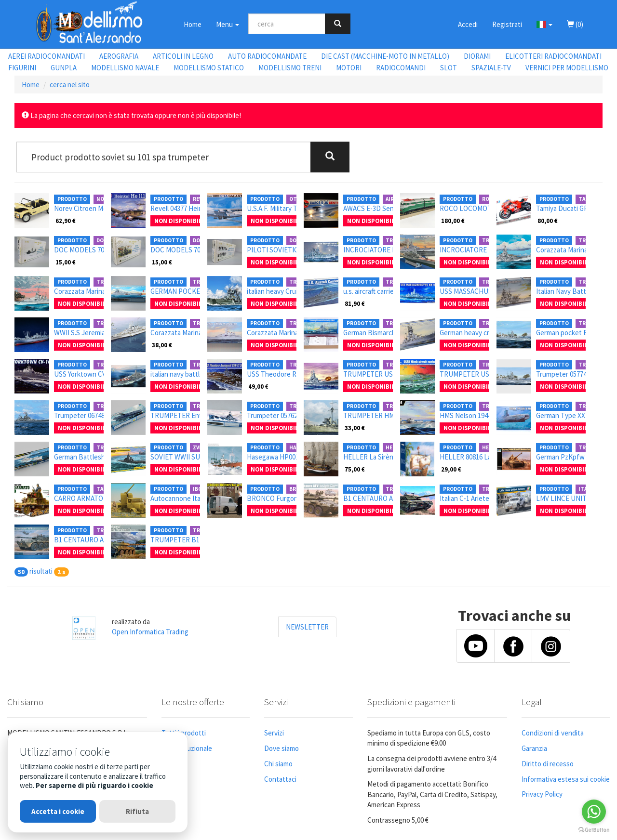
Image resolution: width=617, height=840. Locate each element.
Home (193, 24)
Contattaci (280, 779)
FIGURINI (22, 68)
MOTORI (349, 68)
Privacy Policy (542, 794)
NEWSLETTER (307, 627)
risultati (41, 571)
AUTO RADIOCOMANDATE (267, 56)
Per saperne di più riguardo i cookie (94, 785)
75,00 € (355, 469)
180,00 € (453, 221)
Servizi (274, 733)
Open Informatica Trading (150, 632)
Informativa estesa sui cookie (566, 779)
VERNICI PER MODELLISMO (567, 68)
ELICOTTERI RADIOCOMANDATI (553, 56)
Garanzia (534, 748)
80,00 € (548, 221)
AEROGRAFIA (119, 56)
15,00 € (66, 262)
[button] (544, 24)
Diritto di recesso (548, 764)
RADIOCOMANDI (401, 68)
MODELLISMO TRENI (290, 68)
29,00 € (451, 469)
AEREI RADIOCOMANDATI (47, 56)
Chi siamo (278, 764)
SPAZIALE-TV (491, 68)
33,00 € (355, 428)
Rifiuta (137, 811)
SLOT (449, 68)
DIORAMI (477, 56)
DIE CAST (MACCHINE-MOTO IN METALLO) (385, 56)
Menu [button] (228, 24)
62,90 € (66, 221)
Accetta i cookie (58, 811)
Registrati (507, 24)
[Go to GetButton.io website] (594, 830)
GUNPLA (64, 68)
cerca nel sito (70, 85)
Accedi (468, 24)
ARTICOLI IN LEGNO (183, 56)
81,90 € (355, 303)
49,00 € (258, 386)
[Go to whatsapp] (594, 812)
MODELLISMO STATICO (209, 68)
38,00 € (162, 345)
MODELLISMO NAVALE (125, 68)
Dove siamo (282, 748)
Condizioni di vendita (553, 733)
